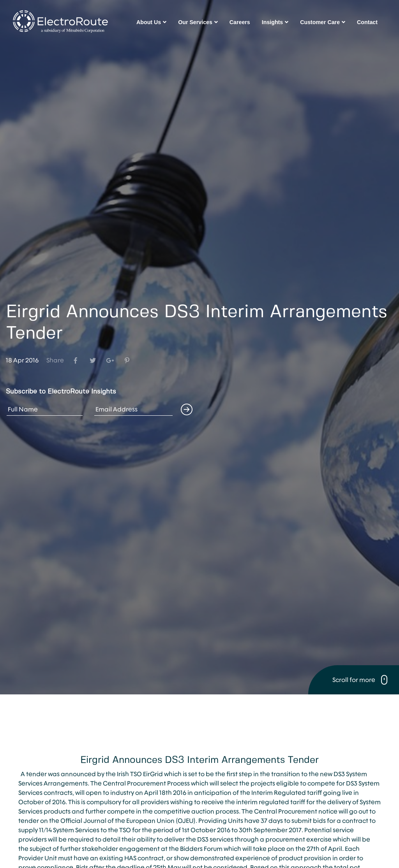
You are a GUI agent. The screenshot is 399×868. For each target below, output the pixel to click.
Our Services (198, 22)
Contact (367, 22)
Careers (240, 22)
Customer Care (323, 22)
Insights (275, 22)
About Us (151, 22)
